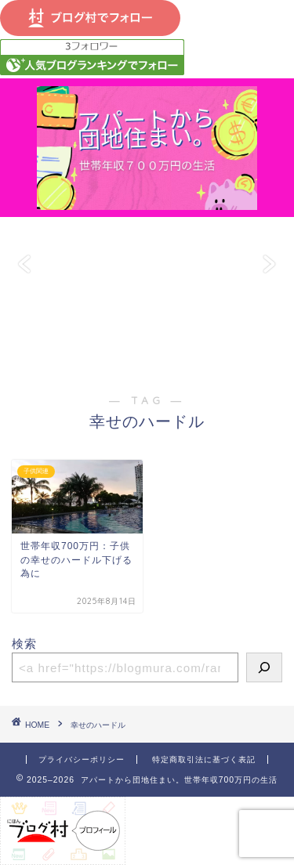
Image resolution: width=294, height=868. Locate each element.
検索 (24, 644)
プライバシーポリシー (82, 759)
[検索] (264, 667)
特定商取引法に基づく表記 (204, 759)
